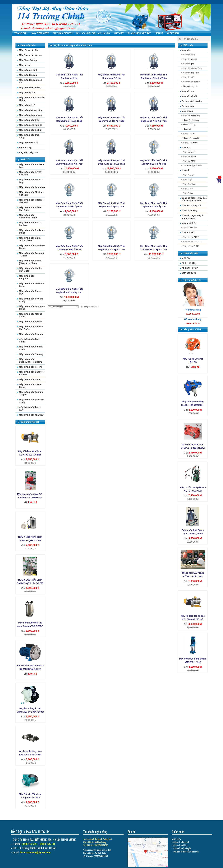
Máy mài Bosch (189, 157)
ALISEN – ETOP (190, 268)
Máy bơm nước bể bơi (30, 130)
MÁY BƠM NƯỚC (40, 33)
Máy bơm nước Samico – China (32, 247)
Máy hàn (186, 50)
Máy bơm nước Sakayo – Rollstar (32, 373)
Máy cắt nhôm (189, 184)
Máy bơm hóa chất (29, 143)
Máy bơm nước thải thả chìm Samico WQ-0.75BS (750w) (30, 626)
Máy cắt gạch (189, 175)
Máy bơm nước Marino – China (32, 315)
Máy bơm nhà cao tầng (31, 110)
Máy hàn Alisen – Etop (192, 68)
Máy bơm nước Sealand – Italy (31, 300)
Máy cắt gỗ (188, 180)
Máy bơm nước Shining (31, 354)
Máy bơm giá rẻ (27, 105)
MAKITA (186, 258)
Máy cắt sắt (188, 189)
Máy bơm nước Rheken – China (32, 232)
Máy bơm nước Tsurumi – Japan (31, 393)
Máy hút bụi (25, 65)
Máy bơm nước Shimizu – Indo (31, 348)
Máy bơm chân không (30, 88)
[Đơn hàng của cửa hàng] (63, 307)
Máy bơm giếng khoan (31, 115)
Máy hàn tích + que (191, 73)
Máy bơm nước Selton (30, 322)
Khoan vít (187, 129)
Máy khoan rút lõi (190, 143)
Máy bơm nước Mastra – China (31, 285)
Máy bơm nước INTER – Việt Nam (31, 173)
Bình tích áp (25, 147)
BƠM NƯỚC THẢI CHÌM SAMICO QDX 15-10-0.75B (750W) (30, 583)
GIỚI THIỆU (173, 33)
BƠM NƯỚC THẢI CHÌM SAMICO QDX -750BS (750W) (30, 540)
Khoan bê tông (189, 125)
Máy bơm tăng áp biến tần (31, 81)
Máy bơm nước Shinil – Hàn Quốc (31, 328)
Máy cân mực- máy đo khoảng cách (193, 217)
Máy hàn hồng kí (190, 59)
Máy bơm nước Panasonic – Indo (28, 216)
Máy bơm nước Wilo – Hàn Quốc (30, 209)
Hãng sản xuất (191, 253)
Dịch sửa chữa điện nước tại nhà (93, 33)
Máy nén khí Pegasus (192, 242)
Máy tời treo (188, 91)
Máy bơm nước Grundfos (32, 187)
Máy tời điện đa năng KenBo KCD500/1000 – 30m (193, 405)
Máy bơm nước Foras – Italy (31, 181)
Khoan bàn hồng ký (191, 138)
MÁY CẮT (119, 33)
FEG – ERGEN (189, 263)
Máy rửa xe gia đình (29, 50)
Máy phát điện (189, 223)
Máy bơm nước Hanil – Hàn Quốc (31, 270)
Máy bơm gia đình (28, 70)
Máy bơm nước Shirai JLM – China (30, 239)
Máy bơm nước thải (29, 120)
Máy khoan (187, 111)
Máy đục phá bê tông (192, 116)
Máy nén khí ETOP (191, 237)
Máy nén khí (188, 233)
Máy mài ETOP (189, 161)
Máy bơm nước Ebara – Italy (31, 292)
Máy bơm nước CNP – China (30, 386)
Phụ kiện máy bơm (29, 152)
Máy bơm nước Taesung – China (31, 254)
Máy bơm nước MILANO (31, 415)
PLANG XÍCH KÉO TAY (139, 33)
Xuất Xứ (25, 159)
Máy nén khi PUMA (191, 246)
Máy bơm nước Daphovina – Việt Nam (30, 361)
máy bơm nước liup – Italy (30, 409)
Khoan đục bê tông (191, 120)
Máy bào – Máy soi (191, 206)
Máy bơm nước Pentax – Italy (32, 166)
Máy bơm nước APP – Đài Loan (30, 224)
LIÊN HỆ (159, 33)
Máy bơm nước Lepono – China (32, 308)
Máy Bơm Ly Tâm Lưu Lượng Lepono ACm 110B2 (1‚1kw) (30, 798)
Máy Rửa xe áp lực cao (31, 55)
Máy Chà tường (189, 211)
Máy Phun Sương (28, 60)
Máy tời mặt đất (190, 96)
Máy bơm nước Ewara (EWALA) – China (30, 262)
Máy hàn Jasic (189, 55)
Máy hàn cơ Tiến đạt (191, 82)
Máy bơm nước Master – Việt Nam (31, 194)
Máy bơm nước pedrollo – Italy (31, 401)
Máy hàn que (188, 64)
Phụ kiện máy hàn (191, 86)
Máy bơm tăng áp (28, 75)
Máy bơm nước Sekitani (31, 334)
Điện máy (188, 45)
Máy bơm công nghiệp (31, 125)
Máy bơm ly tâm (27, 93)
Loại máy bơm (28, 45)
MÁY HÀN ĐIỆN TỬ (63, 33)
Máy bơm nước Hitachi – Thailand (32, 201)
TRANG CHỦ (21, 33)
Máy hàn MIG (189, 77)
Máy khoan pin (189, 134)
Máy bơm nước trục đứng (29, 136)
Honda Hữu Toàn (190, 228)
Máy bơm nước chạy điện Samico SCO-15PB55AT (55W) (30, 498)
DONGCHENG (189, 273)
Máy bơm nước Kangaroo (27, 277)
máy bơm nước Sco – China (30, 340)
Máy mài (186, 147)
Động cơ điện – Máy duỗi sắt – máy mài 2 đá (194, 199)
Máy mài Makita (190, 152)
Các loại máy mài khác (192, 166)
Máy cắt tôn (188, 193)
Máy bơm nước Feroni (30, 367)
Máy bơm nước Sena (30, 379)
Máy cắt (186, 170)
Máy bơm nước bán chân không (32, 99)
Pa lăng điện (188, 106)
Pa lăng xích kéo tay (192, 101)
